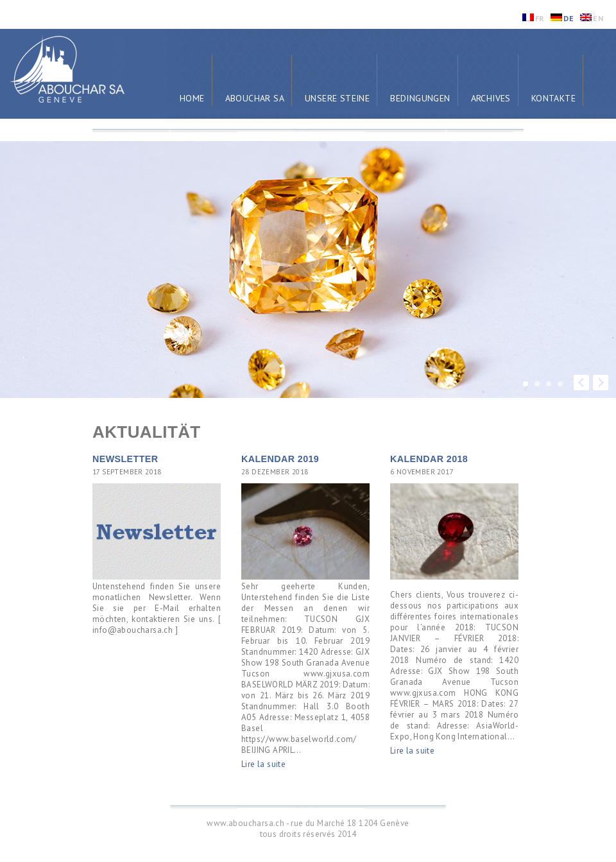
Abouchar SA (255, 98)
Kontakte (553, 98)
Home (192, 98)
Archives (491, 98)
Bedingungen (420, 98)
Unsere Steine (337, 98)
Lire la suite (263, 764)
